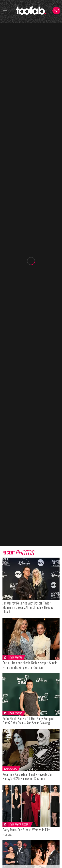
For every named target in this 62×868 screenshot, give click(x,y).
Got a (56, 11)
